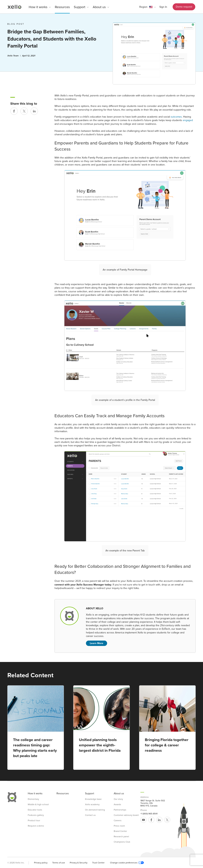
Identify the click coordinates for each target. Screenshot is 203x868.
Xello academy (92, 804)
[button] (148, 7)
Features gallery (36, 815)
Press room (119, 826)
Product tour (34, 820)
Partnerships (120, 810)
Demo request (184, 7)
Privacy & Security (79, 863)
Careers (118, 820)
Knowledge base (93, 799)
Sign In (163, 7)
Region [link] (143, 7)
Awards (117, 804)
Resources (62, 7)
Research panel (121, 836)
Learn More (97, 643)
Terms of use (59, 863)
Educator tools (35, 810)
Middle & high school (38, 804)
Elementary (33, 799)
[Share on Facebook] (14, 111)
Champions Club (122, 842)
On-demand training (95, 810)
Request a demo (36, 826)
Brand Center (120, 831)
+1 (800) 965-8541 (149, 814)
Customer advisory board (126, 815)
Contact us (90, 815)
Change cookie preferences (127, 863)
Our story (118, 799)
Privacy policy (41, 863)
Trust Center (98, 863)
